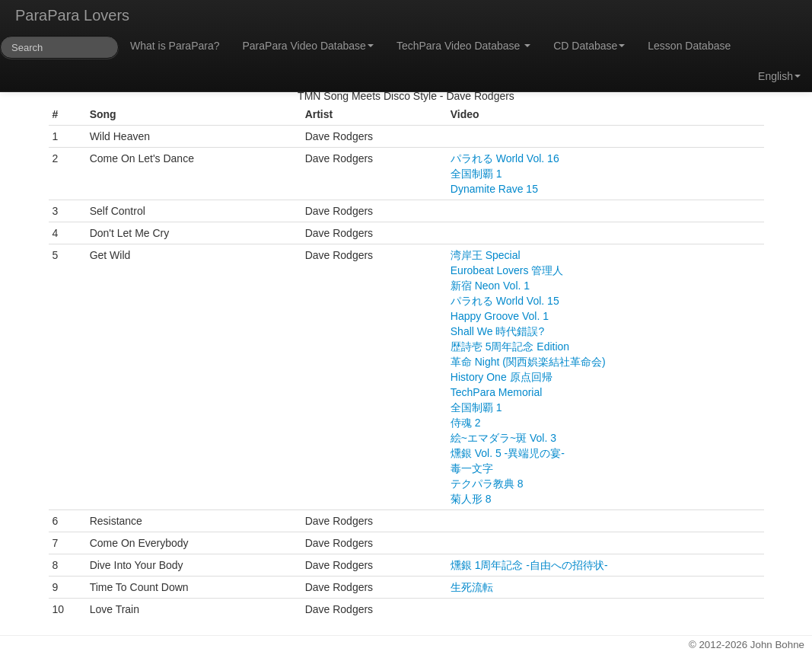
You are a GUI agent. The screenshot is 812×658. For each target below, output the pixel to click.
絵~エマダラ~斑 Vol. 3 (503, 438)
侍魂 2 (466, 423)
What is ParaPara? (175, 46)
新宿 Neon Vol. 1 (490, 286)
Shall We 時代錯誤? (497, 331)
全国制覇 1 (476, 174)
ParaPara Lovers (72, 15)
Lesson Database (689, 46)
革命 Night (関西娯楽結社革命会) (528, 362)
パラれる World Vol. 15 (505, 301)
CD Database (589, 46)
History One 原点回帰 (502, 377)
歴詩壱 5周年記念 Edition (510, 347)
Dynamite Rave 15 (494, 189)
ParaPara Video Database (308, 46)
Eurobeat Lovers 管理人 (507, 270)
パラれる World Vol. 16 (505, 158)
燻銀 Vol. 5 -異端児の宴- (508, 453)
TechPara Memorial (497, 392)
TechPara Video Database (463, 46)
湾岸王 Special (486, 255)
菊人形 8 (471, 499)
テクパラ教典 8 (487, 484)
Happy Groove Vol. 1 (500, 316)
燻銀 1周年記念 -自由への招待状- (529, 565)
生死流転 (472, 587)
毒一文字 (472, 468)
